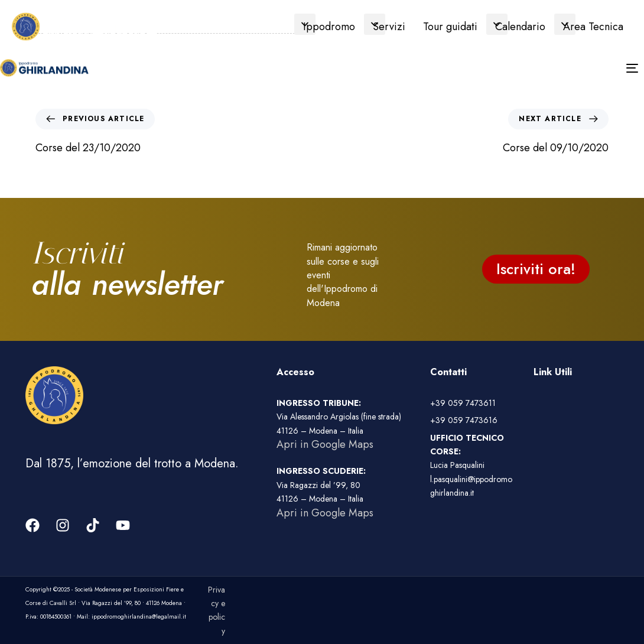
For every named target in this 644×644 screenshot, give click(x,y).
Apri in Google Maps (325, 444)
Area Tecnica (593, 27)
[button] (305, 24)
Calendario (520, 27)
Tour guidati (450, 27)
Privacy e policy (217, 610)
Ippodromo (329, 27)
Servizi (389, 27)
